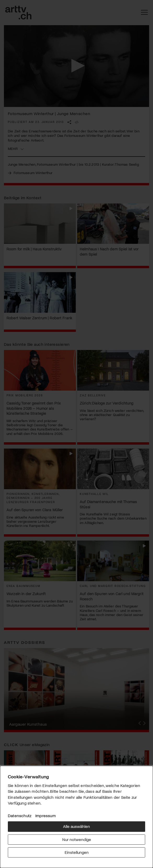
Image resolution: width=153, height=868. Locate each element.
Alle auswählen (76, 826)
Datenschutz (20, 815)
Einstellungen (77, 852)
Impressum (46, 815)
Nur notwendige (77, 839)
